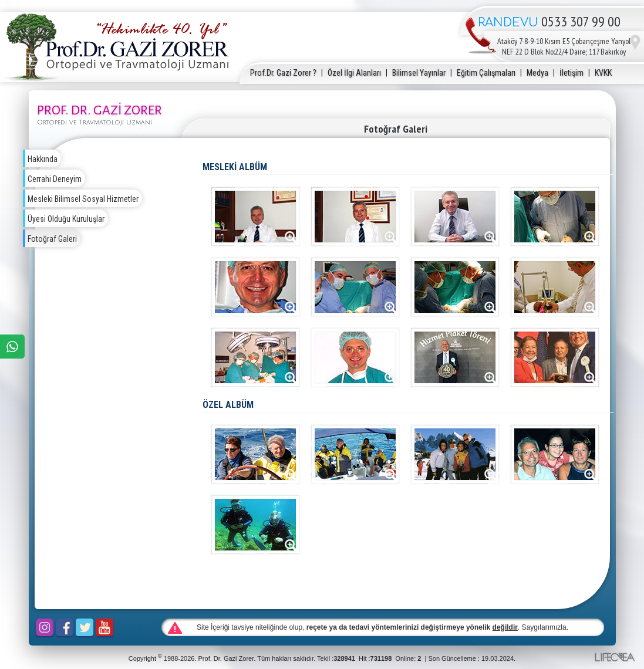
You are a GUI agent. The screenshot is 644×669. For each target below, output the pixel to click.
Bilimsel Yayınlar (419, 73)
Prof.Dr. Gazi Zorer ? (283, 73)
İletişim (571, 73)
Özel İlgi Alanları (354, 73)
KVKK (603, 73)
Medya (537, 73)
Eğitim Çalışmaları (486, 73)
